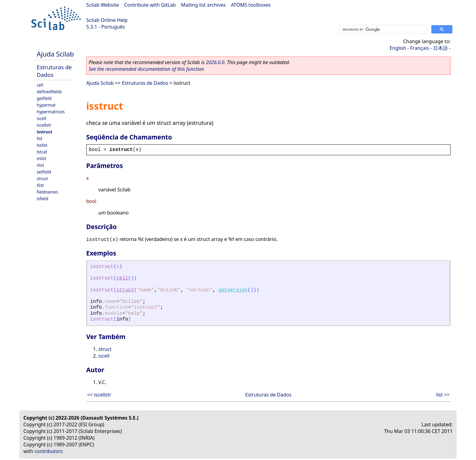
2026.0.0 (215, 62)
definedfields (49, 92)
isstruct (44, 132)
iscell (41, 118)
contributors (49, 451)
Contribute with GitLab (150, 5)
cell (40, 85)
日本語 (440, 48)
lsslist (42, 145)
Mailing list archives (203, 5)
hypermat (46, 105)
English (398, 48)
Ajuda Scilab (55, 54)
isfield (42, 199)
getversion (233, 290)
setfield (44, 172)
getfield (44, 98)
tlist (40, 185)
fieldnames (48, 192)
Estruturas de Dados (145, 83)
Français (420, 48)
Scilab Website (103, 5)
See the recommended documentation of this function (146, 69)
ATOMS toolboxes (251, 5)
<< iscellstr (99, 395)
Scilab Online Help (107, 20)
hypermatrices (51, 112)
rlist (40, 165)
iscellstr (44, 125)
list (39, 138)
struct (42, 179)
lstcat (42, 152)
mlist (41, 158)
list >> (443, 395)
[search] (383, 29)
